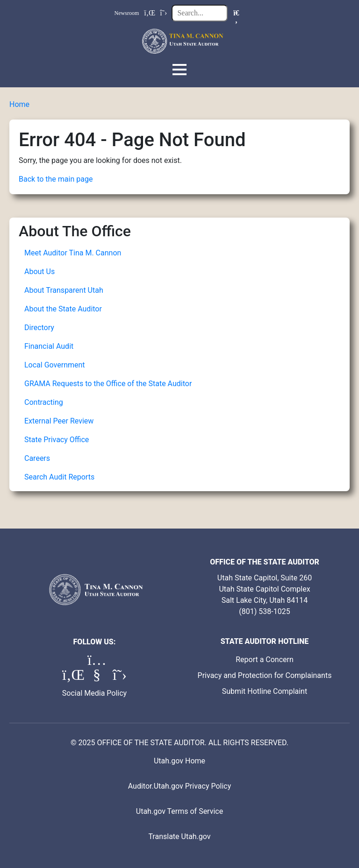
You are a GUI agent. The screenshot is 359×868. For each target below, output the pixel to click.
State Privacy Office (57, 440)
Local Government (55, 365)
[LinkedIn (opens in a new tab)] (72, 677)
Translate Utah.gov (179, 836)
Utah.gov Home (179, 761)
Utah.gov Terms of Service (179, 811)
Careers (37, 458)
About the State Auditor (63, 309)
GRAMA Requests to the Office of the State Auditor (108, 384)
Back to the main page (56, 179)
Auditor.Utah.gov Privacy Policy (180, 786)
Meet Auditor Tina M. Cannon (73, 253)
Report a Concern (265, 660)
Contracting (44, 402)
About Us (39, 272)
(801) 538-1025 (264, 611)
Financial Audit (49, 346)
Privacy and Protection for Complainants (265, 675)
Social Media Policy (94, 693)
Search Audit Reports (59, 477)
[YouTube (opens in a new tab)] (98, 677)
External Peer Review (59, 421)
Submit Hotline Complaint (265, 691)
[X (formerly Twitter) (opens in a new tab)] (120, 677)
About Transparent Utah (64, 290)
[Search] (236, 13)
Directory (39, 328)
